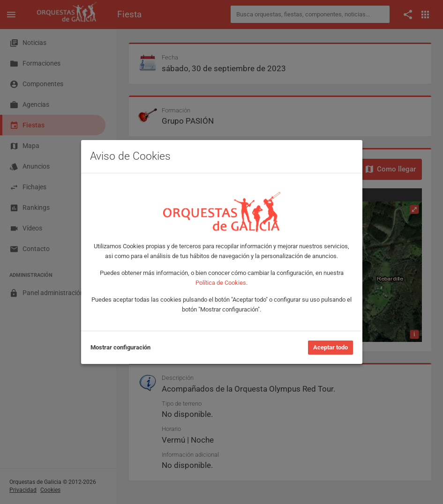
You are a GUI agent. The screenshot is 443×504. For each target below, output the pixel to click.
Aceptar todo (330, 347)
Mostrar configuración (120, 347)
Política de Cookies (221, 283)
